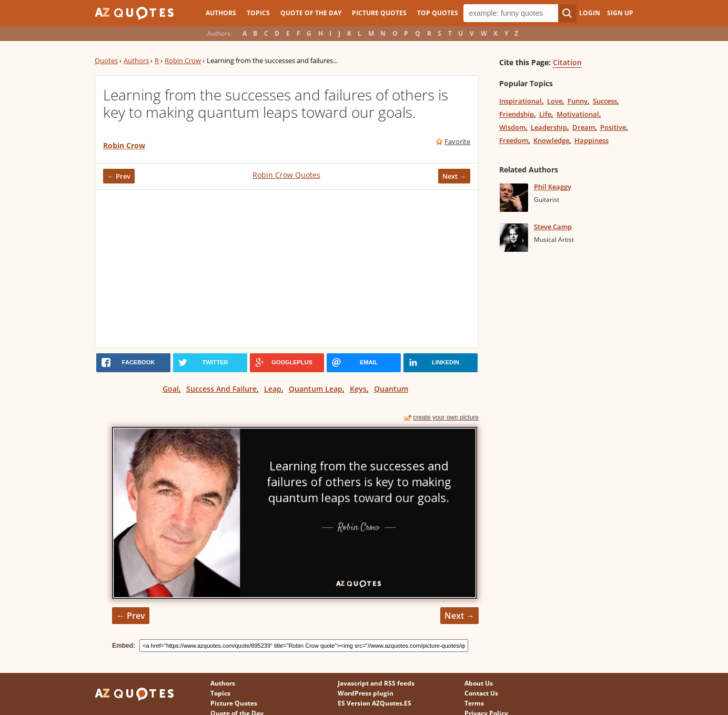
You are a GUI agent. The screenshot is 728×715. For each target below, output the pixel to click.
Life (545, 114)
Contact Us (481, 693)
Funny (578, 101)
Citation (567, 62)
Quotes (106, 60)
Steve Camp (553, 227)
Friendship (517, 114)
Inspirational (520, 101)
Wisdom (512, 127)
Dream (584, 127)
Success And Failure (221, 389)
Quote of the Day (311, 13)
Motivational (578, 114)
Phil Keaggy (553, 187)
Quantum (391, 389)
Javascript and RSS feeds (376, 683)
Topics (258, 13)
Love (555, 101)
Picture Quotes (379, 13)
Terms (474, 703)
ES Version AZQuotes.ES (375, 703)
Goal (171, 389)
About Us (479, 683)
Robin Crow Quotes (286, 175)
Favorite (457, 141)
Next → (454, 176)
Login (590, 13)
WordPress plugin (366, 693)
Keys (358, 389)
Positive (613, 127)
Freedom (514, 140)
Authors (221, 13)
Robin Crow (183, 60)
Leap (273, 389)
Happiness (591, 140)
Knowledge (551, 140)
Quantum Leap (316, 389)
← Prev (119, 176)
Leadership (549, 127)
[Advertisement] (287, 269)
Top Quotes (438, 13)
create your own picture (446, 417)
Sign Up (620, 13)
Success (605, 101)
